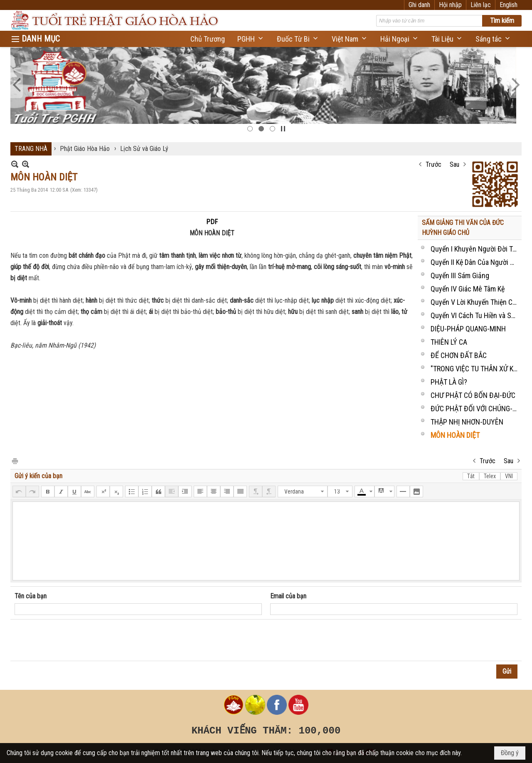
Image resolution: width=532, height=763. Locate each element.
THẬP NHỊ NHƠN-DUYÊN (467, 422)
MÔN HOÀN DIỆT (455, 435)
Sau (454, 164)
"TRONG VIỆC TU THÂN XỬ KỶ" (475, 369)
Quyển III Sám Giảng (460, 275)
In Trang (15, 461)
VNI (509, 476)
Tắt (471, 476)
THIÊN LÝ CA (449, 342)
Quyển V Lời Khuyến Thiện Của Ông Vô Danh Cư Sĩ (475, 302)
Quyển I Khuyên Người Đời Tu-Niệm (475, 249)
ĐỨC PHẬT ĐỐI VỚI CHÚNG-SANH (475, 409)
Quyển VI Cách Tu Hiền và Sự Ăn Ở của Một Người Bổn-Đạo (475, 315)
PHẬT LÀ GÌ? (449, 382)
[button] (251, 39)
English (509, 5)
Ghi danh (419, 5)
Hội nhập (450, 5)
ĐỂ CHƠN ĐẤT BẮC (459, 355)
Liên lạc (481, 5)
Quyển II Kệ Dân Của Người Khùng (475, 262)
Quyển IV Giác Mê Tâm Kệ (468, 289)
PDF (212, 222)
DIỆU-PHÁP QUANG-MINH (468, 329)
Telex (490, 476)
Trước (433, 164)
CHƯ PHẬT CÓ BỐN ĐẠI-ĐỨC (473, 395)
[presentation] (78, 640)
